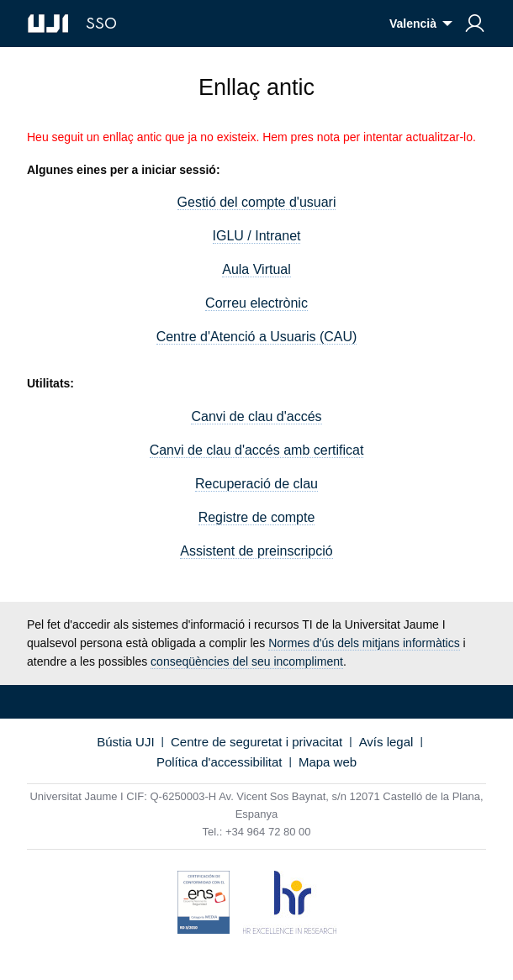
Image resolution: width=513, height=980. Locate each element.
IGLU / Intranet (257, 236)
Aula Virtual (256, 269)
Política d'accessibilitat (219, 762)
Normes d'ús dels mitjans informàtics (364, 643)
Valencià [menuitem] (413, 24)
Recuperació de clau (256, 484)
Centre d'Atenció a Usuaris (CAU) (257, 337)
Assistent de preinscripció (256, 551)
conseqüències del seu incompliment (247, 661)
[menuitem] (475, 24)
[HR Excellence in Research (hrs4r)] (290, 905)
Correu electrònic (256, 303)
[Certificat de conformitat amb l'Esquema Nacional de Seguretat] (204, 905)
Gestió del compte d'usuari (257, 202)
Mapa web (328, 762)
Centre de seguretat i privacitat (256, 742)
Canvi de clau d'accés (256, 416)
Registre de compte (257, 517)
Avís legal (386, 742)
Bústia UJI (125, 742)
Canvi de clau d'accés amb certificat (257, 450)
